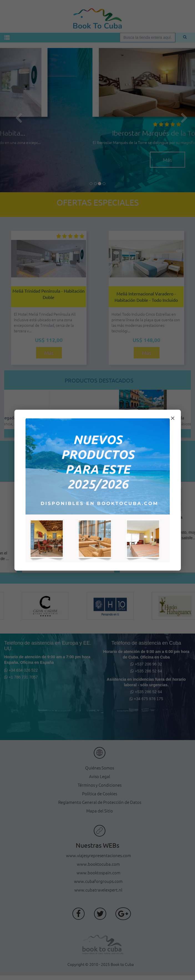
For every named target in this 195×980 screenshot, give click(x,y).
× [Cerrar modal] (173, 418)
